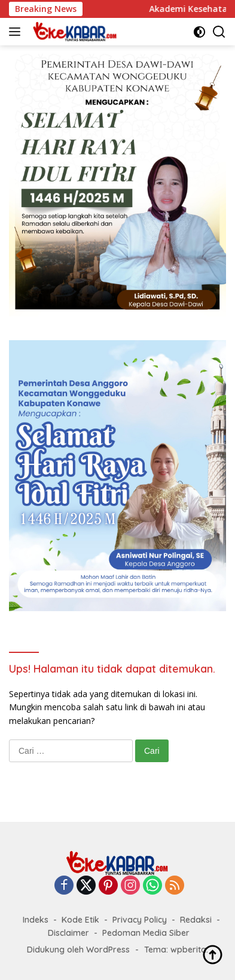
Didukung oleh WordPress (78, 950)
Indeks (36, 920)
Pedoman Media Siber (146, 933)
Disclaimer (68, 933)
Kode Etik (80, 920)
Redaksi (196, 920)
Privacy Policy (140, 920)
